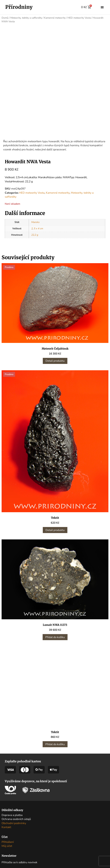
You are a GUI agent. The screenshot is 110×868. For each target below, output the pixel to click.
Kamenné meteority (55, 18)
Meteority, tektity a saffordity (26, 18)
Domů (5, 18)
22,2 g (35, 235)
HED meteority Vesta (79, 18)
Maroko (35, 222)
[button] (102, 7)
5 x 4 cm (38, 228)
